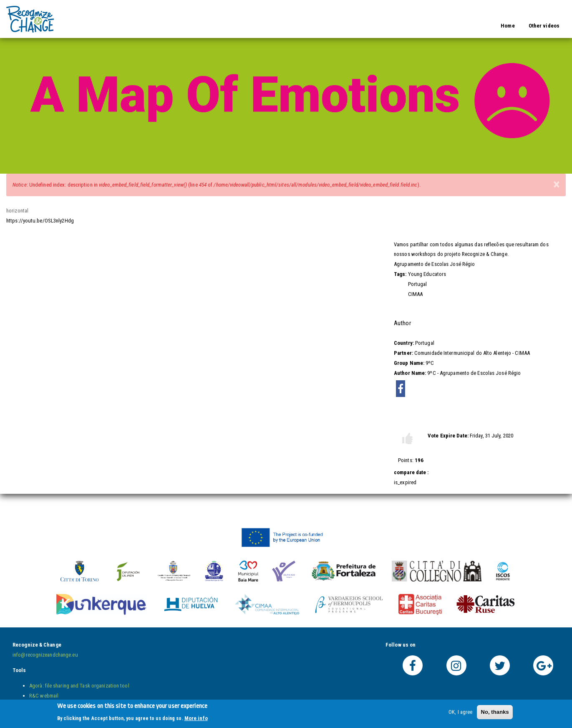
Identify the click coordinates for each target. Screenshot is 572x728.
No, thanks (495, 714)
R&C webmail (44, 696)
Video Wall (77, 14)
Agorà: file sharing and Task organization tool (79, 686)
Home (508, 26)
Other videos (544, 26)
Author (402, 323)
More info (196, 720)
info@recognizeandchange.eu (45, 655)
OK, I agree (460, 714)
